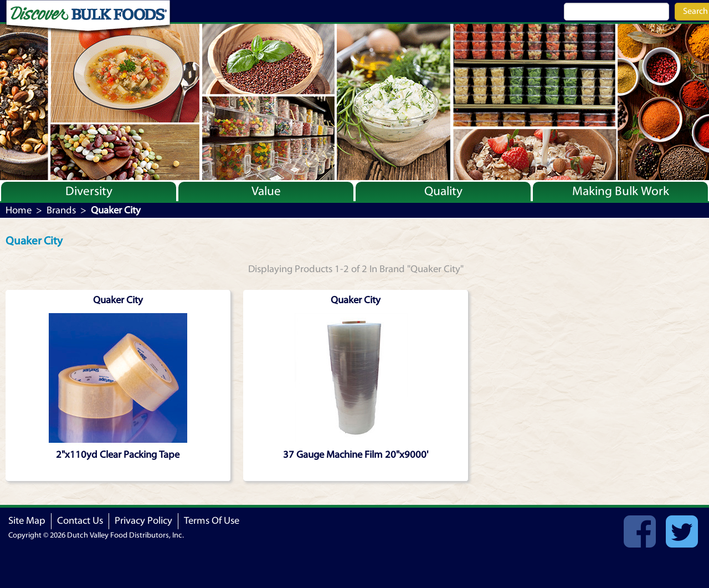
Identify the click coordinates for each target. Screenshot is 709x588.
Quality (443, 191)
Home (19, 210)
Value (266, 191)
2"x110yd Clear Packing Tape (118, 455)
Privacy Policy (143, 521)
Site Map (27, 521)
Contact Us (80, 521)
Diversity (89, 191)
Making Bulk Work (621, 191)
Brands (61, 210)
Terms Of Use (212, 521)
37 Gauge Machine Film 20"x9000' (356, 455)
